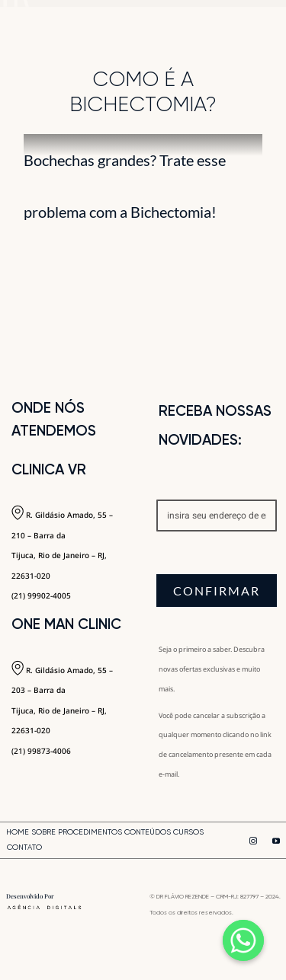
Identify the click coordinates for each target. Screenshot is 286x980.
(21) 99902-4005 (41, 595)
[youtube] (276, 841)
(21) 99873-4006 (41, 751)
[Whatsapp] (243, 940)
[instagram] (253, 841)
